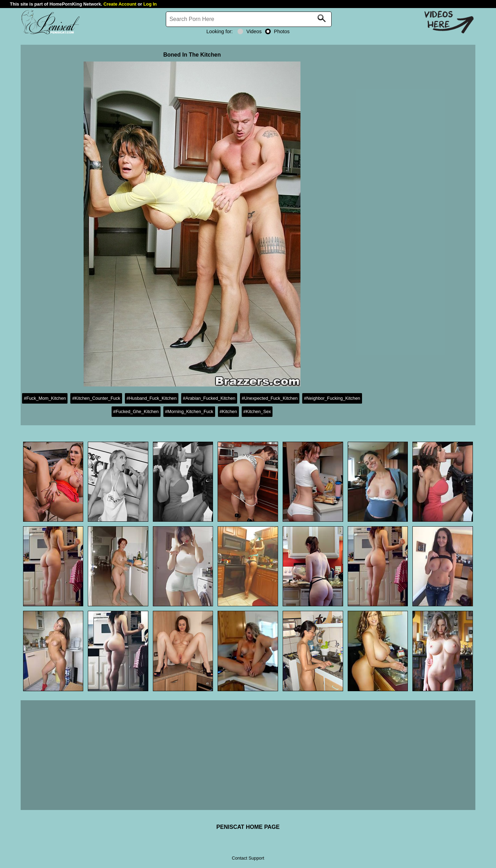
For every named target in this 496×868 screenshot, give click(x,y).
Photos (277, 31)
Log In (150, 4)
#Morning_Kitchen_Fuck (189, 411)
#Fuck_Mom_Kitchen (45, 398)
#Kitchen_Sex (257, 411)
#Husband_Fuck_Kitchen (152, 398)
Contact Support (248, 858)
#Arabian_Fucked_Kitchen (209, 398)
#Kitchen (228, 411)
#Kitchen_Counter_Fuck (96, 398)
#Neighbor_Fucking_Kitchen (332, 398)
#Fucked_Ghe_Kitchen (136, 411)
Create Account (120, 4)
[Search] (249, 19)
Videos (250, 31)
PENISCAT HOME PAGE (248, 827)
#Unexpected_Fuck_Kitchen (270, 398)
